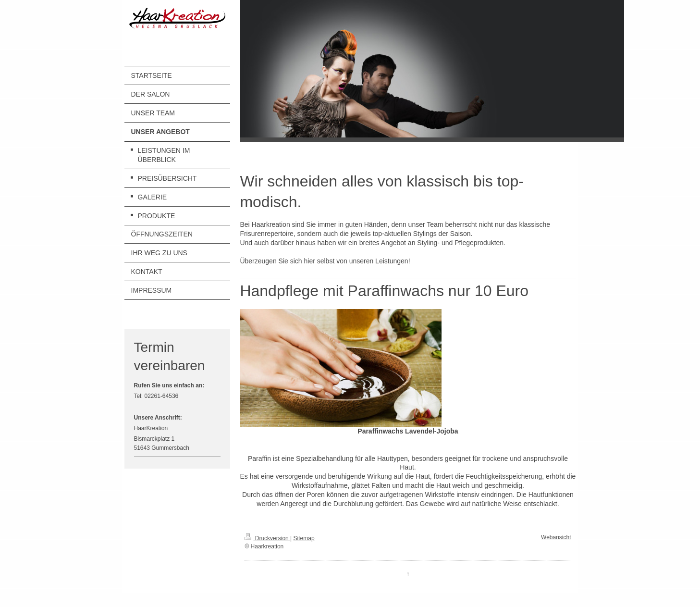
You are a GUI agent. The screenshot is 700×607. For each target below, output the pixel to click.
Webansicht (556, 537)
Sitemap (304, 538)
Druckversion (267, 538)
